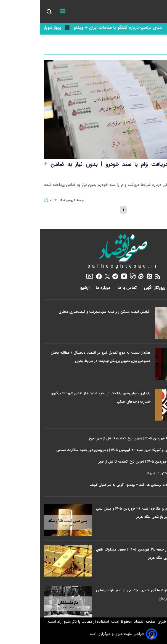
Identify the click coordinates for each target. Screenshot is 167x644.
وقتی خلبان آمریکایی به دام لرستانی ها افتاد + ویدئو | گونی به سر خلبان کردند (106, 485)
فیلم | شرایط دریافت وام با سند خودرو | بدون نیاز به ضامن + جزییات (83, 170)
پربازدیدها (154, 496)
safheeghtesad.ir (84, 266)
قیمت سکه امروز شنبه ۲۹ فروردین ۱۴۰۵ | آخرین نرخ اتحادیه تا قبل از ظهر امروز (106, 438)
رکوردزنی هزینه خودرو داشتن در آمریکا (135, 473)
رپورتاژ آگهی (115, 288)
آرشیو (45, 288)
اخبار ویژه (154, 299)
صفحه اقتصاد (104, 622)
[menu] (23, 11)
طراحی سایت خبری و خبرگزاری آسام (84, 634)
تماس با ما (88, 288)
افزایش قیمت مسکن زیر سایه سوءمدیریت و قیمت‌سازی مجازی (65, 312)
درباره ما (64, 288)
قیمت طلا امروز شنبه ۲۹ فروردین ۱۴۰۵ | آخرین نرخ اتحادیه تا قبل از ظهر (111, 462)
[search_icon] (9, 11)
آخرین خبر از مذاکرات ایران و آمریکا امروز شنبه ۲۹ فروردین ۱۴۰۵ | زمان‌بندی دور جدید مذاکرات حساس (90, 450)
